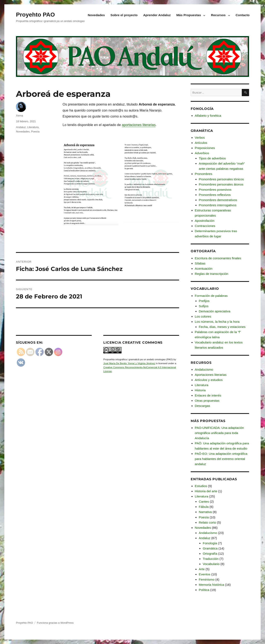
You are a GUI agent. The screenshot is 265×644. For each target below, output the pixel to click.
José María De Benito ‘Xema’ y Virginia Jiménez (129, 363)
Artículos (201, 143)
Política (204, 590)
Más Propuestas (189, 15)
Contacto (243, 15)
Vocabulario (211, 564)
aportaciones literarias (139, 125)
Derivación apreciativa (215, 311)
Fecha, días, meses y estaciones (222, 327)
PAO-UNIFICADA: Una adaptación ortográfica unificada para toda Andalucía (219, 433)
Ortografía (210, 554)
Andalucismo (204, 369)
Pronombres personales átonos (221, 184)
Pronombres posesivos (215, 190)
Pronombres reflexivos (215, 195)
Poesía (35, 132)
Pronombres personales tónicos (221, 179)
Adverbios (202, 153)
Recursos (218, 15)
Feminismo (207, 579)
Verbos (200, 138)
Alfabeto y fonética (208, 116)
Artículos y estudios (209, 380)
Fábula (204, 507)
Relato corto (207, 522)
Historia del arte (206, 491)
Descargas (202, 406)
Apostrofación (205, 221)
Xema (19, 116)
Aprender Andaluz (157, 15)
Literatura (33, 127)
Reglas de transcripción (212, 274)
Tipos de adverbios (212, 158)
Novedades (96, 15)
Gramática (210, 548)
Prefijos (204, 301)
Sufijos (204, 306)
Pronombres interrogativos (218, 205)
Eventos (205, 574)
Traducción (211, 559)
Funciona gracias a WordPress (55, 623)
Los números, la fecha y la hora (217, 322)
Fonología (210, 543)
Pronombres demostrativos (218, 200)
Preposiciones (205, 148)
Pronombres (204, 174)
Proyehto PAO (35, 15)
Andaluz (21, 127)
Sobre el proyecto (124, 15)
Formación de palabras (211, 296)
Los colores (203, 316)
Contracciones (205, 226)
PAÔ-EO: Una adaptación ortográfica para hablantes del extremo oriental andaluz (221, 459)
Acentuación (204, 269)
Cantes (204, 501)
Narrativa (205, 512)
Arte (202, 569)
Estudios (201, 486)
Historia (200, 390)
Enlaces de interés (208, 395)
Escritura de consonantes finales (218, 258)
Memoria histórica (211, 585)
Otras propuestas (207, 401)
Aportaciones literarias (211, 375)
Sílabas (200, 263)
